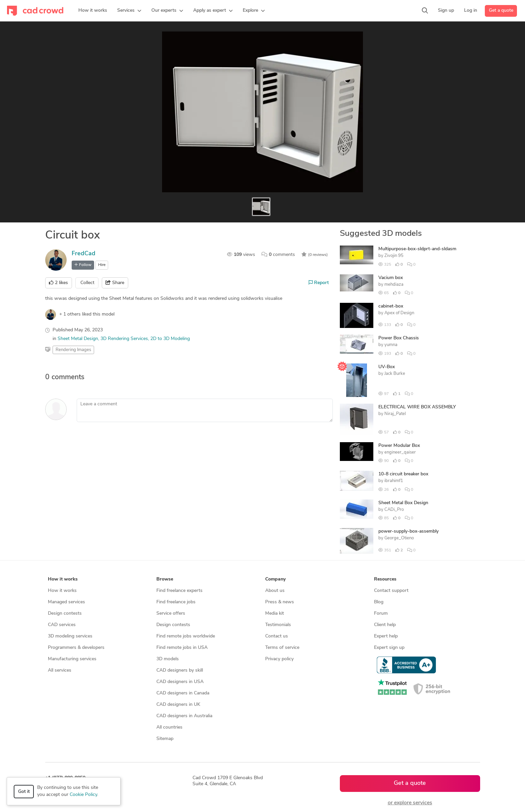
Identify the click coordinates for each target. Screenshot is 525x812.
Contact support (391, 591)
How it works (62, 591)
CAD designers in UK (178, 705)
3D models (168, 659)
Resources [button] (385, 579)
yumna (391, 345)
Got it (24, 792)
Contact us (277, 636)
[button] (129, 11)
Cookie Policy (83, 795)
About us (275, 591)
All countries (169, 727)
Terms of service (282, 648)
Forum (381, 614)
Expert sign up (389, 648)
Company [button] (275, 579)
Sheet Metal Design (78, 339)
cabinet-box (391, 306)
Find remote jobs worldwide (186, 636)
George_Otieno (399, 538)
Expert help (386, 636)
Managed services (66, 602)
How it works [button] (63, 579)
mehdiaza (394, 285)
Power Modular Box (399, 446)
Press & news (280, 602)
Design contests (65, 614)
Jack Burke (395, 374)
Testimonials (278, 625)
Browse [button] (165, 579)
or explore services (410, 803)
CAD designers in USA (180, 682)
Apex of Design (399, 313)
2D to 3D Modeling (170, 339)
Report (319, 283)
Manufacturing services (72, 659)
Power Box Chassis (399, 338)
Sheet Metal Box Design (403, 503)
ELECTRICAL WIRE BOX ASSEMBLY (417, 407)
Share (115, 283)
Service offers (171, 614)
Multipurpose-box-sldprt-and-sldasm (417, 249)
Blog (379, 602)
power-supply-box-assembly (408, 531)
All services (60, 670)
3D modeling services (70, 636)
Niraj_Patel (395, 414)
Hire (102, 265)
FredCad (84, 254)
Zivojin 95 (394, 256)
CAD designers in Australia (184, 716)
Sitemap (165, 739)
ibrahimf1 (394, 481)
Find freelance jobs (176, 602)
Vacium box (391, 278)
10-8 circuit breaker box (403, 474)
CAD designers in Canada (183, 693)
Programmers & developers (76, 648)
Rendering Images (73, 350)
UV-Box (387, 367)
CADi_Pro (394, 510)
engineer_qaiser (400, 452)
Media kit (275, 614)
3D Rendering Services (124, 339)
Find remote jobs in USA (182, 648)
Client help (385, 625)
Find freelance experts (179, 591)
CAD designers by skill (180, 670)
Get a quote (501, 11)
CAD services (62, 625)
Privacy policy (279, 659)
